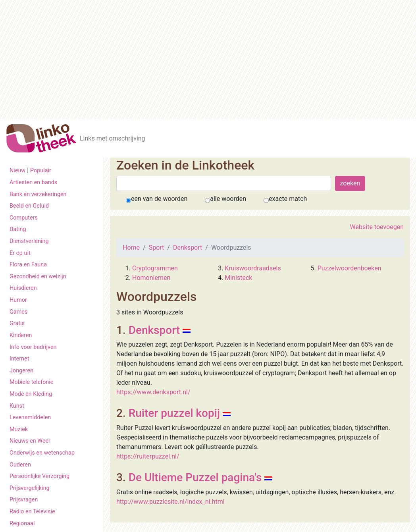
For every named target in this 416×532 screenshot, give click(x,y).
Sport (157, 248)
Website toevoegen (377, 227)
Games (18, 312)
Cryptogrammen (155, 268)
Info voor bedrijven (33, 347)
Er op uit (20, 253)
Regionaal (22, 523)
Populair (41, 171)
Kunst (17, 406)
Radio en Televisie (32, 512)
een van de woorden (159, 199)
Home (131, 248)
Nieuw (17, 171)
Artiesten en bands (33, 182)
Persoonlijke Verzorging (39, 476)
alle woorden (228, 199)
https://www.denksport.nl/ (153, 392)
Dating (18, 229)
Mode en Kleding (31, 394)
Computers (24, 218)
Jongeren (21, 371)
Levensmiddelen (30, 417)
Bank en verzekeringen (38, 194)
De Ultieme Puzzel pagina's (195, 477)
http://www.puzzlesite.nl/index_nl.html (170, 502)
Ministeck (238, 278)
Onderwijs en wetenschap (42, 453)
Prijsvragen (24, 500)
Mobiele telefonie (31, 382)
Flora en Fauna (28, 265)
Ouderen (20, 465)
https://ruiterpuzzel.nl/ (148, 456)
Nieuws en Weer (30, 441)
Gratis (17, 323)
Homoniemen (151, 278)
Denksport (188, 248)
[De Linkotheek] (41, 138)
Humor (18, 300)
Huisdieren (23, 288)
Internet (19, 359)
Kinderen (21, 335)
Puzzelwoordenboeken (350, 268)
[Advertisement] (208, 60)
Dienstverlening (29, 241)
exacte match (288, 199)
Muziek (19, 429)
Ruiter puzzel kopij (174, 413)
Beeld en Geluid (29, 206)
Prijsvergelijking (30, 488)
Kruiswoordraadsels (253, 268)
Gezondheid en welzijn (38, 277)
